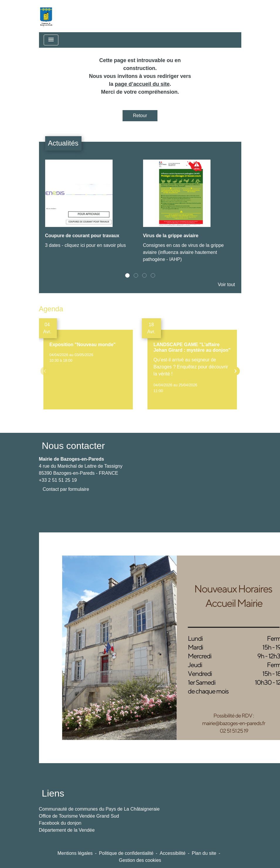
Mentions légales (75, 853)
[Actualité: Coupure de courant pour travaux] (91, 207)
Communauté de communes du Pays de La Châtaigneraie (99, 809)
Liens (53, 793)
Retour (140, 116)
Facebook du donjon (60, 823)
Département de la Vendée (67, 830)
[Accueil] (46, 16)
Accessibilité (173, 853)
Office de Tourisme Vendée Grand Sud (79, 816)
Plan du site (204, 853)
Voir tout (226, 285)
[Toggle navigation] (51, 40)
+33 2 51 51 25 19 (58, 480)
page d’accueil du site (142, 84)
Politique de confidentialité (126, 853)
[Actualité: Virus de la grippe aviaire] (189, 214)
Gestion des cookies (140, 860)
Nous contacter (73, 446)
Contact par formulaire (66, 489)
